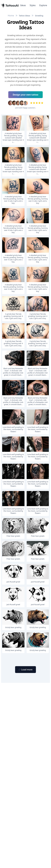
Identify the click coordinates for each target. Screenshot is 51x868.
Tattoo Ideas (25, 16)
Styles (33, 5)
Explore (43, 5)
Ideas (23, 5)
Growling (39, 16)
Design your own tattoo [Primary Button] (26, 95)
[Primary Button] (25, 670)
